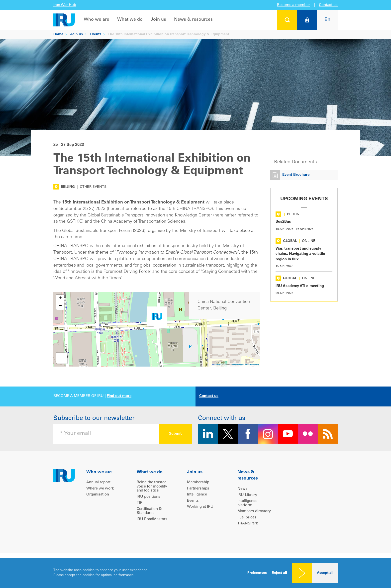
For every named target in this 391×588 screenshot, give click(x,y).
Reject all (279, 573)
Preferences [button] (257, 573)
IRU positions (148, 497)
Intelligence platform (247, 503)
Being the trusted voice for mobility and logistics (152, 487)
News (243, 489)
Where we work (100, 489)
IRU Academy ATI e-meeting (300, 286)
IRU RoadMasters (152, 519)
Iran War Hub (65, 5)
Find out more (119, 396)
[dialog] (195, 573)
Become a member (293, 5)
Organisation (98, 495)
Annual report (98, 482)
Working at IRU (200, 507)
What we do (130, 20)
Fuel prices (247, 518)
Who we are (97, 20)
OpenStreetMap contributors (246, 365)
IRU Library (247, 495)
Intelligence (197, 495)
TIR (140, 503)
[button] (157, 318)
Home (58, 34)
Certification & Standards (149, 511)
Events (96, 34)
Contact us (328, 5)
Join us (158, 20)
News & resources (193, 20)
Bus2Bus (283, 222)
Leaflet (216, 365)
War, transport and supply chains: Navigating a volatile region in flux (300, 254)
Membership (198, 482)
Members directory (254, 511)
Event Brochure (296, 175)
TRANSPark (248, 524)
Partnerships (198, 489)
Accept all (325, 573)
